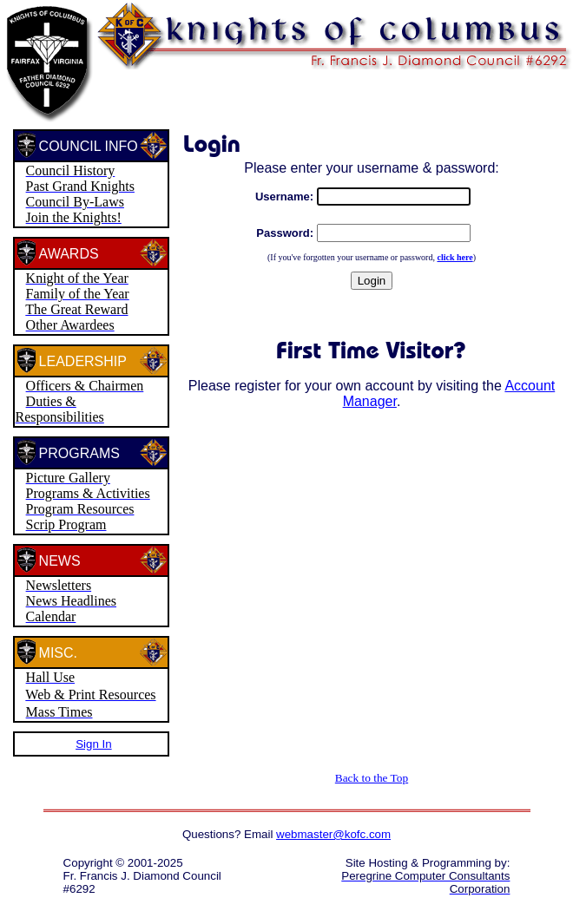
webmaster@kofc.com (333, 834)
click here (454, 257)
